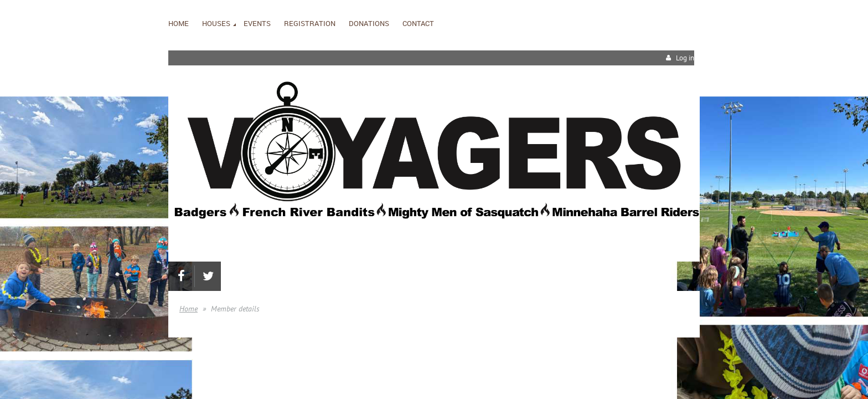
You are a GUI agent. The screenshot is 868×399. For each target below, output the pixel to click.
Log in (685, 58)
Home (188, 309)
